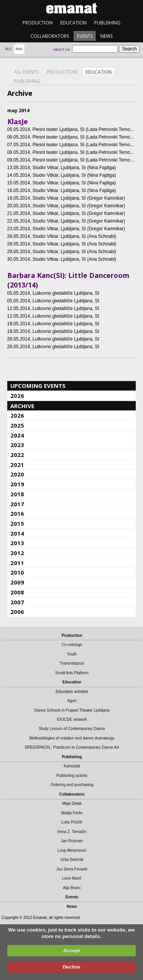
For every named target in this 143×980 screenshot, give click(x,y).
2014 (17, 533)
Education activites (72, 692)
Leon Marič (72, 878)
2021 (17, 465)
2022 (17, 455)
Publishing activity (72, 776)
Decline (71, 967)
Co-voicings (72, 645)
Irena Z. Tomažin (72, 832)
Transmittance (72, 663)
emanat (71, 8)
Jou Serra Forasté (72, 869)
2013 (17, 543)
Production (38, 23)
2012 (17, 553)
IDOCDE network (72, 719)
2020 (17, 474)
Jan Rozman (72, 841)
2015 (17, 523)
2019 (17, 484)
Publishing (107, 23)
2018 (17, 494)
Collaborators (50, 36)
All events (26, 72)
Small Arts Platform (72, 673)
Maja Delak (72, 803)
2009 (17, 582)
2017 (17, 504)
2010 (17, 572)
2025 (17, 425)
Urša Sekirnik (72, 860)
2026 (17, 396)
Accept (71, 950)
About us (61, 50)
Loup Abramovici (72, 850)
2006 (17, 612)
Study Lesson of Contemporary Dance (72, 729)
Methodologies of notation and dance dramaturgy (72, 738)
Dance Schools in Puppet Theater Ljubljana (72, 710)
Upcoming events (38, 386)
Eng (19, 49)
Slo (8, 49)
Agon (72, 701)
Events (85, 36)
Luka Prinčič (72, 822)
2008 (17, 592)
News (106, 36)
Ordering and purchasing (72, 785)
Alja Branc (72, 888)
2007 (17, 602)
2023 (17, 445)
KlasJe (18, 121)
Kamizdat (72, 766)
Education (73, 23)
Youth (72, 654)
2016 (17, 513)
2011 (17, 563)
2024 (17, 435)
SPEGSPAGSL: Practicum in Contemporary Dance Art (72, 747)
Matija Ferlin (72, 813)
